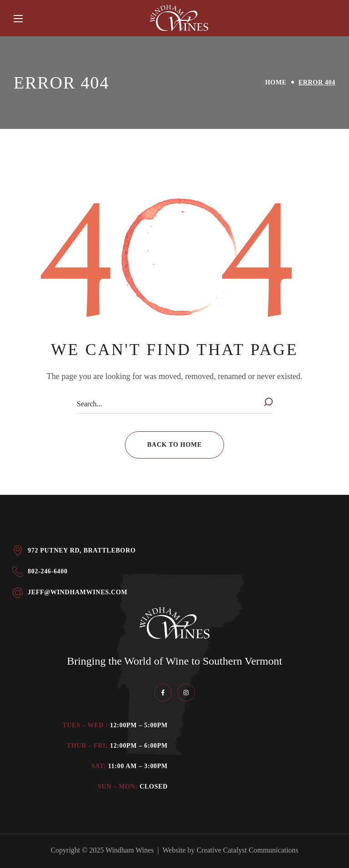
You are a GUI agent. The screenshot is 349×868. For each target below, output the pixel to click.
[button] (174, 445)
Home (276, 82)
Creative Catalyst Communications (248, 850)
